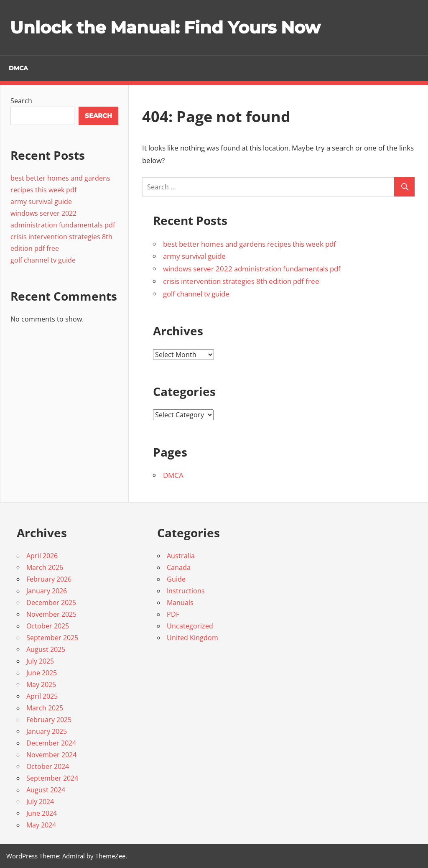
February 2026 (49, 579)
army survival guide (194, 256)
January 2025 (47, 731)
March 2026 (45, 567)
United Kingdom (192, 638)
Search (21, 101)
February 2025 (49, 720)
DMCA (18, 68)
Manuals (180, 602)
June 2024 (42, 813)
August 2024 (46, 790)
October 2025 (48, 626)
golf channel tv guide (196, 294)
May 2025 (41, 684)
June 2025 (42, 673)
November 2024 (51, 755)
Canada (179, 567)
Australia (181, 556)
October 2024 (48, 766)
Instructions (186, 591)
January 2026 (47, 591)
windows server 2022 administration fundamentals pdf (252, 269)
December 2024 (51, 743)
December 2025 (51, 602)
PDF (173, 614)
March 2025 (45, 708)
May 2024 (41, 825)
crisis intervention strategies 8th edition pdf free (241, 281)
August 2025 (46, 649)
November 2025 (51, 614)
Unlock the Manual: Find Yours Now (165, 27)
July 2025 (40, 661)
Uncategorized (190, 626)
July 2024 (40, 802)
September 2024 (52, 778)
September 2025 (52, 638)
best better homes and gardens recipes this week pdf (250, 244)
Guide (176, 579)
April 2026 (42, 556)
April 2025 (42, 696)
